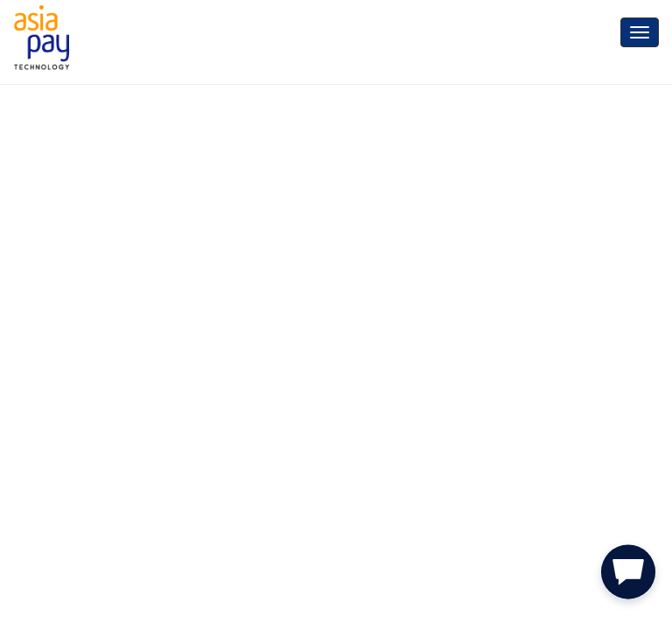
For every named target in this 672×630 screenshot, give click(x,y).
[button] (628, 576)
